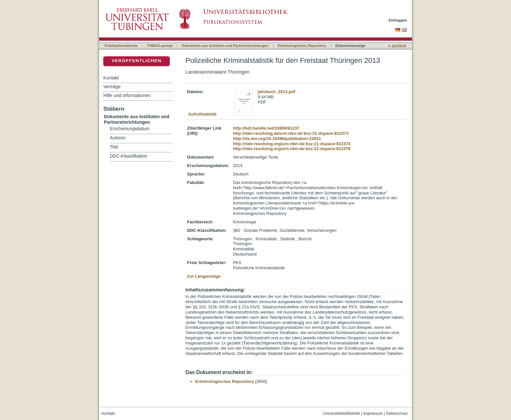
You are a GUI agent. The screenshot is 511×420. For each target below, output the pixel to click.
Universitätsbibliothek (342, 413)
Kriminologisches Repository (302, 46)
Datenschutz (397, 413)
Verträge (112, 87)
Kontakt (111, 78)
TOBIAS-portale (160, 46)
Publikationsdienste (121, 46)
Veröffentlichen (136, 61)
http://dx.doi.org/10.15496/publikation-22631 (277, 139)
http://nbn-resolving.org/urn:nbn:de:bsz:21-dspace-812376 (292, 149)
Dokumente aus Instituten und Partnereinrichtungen (225, 46)
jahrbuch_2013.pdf (277, 92)
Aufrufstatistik (202, 114)
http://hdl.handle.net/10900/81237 (266, 128)
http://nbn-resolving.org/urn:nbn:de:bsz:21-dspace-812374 (292, 144)
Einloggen (398, 20)
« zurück (397, 46)
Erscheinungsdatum (130, 129)
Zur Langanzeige (204, 276)
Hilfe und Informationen (127, 95)
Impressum (373, 413)
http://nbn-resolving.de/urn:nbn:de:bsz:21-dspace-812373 (291, 133)
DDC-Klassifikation (128, 156)
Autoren (118, 138)
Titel (114, 147)
